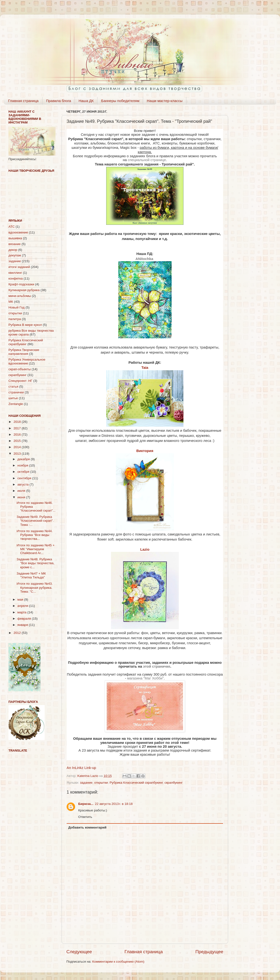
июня (22, 497)
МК (11, 302)
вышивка (15, 238)
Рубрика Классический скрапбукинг (136, 783)
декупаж (15, 255)
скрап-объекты (20, 369)
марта (22, 612)
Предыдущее (209, 952)
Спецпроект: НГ (20, 381)
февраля (25, 619)
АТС (12, 227)
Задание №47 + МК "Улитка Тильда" (31, 575)
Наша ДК (86, 101)
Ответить (85, 817)
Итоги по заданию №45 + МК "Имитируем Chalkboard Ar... (36, 549)
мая (21, 600)
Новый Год (17, 307)
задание (86, 783)
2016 (18, 435)
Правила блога (59, 101)
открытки (101, 783)
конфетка (16, 278)
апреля (23, 606)
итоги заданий (19, 267)
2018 (18, 422)
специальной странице (147, 160)
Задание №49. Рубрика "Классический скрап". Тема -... (35, 521)
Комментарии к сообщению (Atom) (118, 962)
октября (24, 472)
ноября (23, 465)
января (23, 625)
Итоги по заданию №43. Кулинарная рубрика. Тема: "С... (35, 587)
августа (23, 484)
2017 (18, 428)
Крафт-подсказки (21, 284)
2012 (18, 633)
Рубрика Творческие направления (24, 352)
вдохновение (18, 232)
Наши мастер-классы (165, 101)
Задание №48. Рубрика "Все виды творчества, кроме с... (36, 563)
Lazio (145, 549)
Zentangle (16, 404)
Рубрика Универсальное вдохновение (27, 361)
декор (13, 250)
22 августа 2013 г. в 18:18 (114, 804)
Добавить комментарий (87, 827)
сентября (25, 478)
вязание (15, 244)
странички (16, 392)
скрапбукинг (173, 783)
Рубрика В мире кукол (25, 325)
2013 (18, 454)
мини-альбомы (20, 296)
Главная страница (23, 101)
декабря (24, 459)
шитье (13, 398)
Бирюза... (86, 804)
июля (22, 491)
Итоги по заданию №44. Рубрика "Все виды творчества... (35, 535)
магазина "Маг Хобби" (145, 678)
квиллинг (15, 273)
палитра (15, 319)
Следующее (79, 952)
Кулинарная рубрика (24, 290)
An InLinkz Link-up (81, 768)
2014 (18, 447)
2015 (18, 441)
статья (13, 387)
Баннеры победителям (120, 101)
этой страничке (157, 666)
